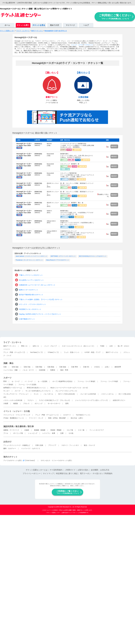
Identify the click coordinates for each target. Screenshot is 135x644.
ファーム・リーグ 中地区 (109, 381)
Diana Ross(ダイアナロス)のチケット (57, 260)
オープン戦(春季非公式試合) (62, 381)
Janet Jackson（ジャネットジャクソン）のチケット (31, 256)
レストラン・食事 (49, 433)
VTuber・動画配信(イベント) (14, 418)
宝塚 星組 (51, 367)
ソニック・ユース (77, 45)
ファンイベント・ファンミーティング (17, 415)
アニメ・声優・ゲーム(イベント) (47, 415)
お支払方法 (105, 470)
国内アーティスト (10, 346)
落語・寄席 (64, 370)
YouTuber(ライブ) (36, 352)
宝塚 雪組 (39, 367)
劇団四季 (118, 367)
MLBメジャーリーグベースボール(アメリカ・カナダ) (69, 388)
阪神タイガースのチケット (29, 290)
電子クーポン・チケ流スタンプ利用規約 (96, 473)
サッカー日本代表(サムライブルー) (38, 391)
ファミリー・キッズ (36, 418)
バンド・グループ (50, 346)
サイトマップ (48, 473)
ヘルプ (86, 25)
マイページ (70, 25)
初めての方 (55, 25)
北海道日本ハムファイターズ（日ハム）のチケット (37, 285)
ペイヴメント (89, 45)
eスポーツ (67, 415)
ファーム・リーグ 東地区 (86, 381)
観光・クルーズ (89, 445)
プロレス (26, 403)
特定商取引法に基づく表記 (67, 473)
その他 (71, 433)
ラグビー (31, 400)
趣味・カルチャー (10, 448)
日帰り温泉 (39, 445)
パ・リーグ (29, 381)
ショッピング (33, 433)
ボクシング (39, 403)
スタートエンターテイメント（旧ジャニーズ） (78, 346)
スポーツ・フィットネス (70, 445)
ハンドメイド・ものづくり (31, 448)
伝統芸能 (42, 370)
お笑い (107, 367)
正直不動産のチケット (27, 319)
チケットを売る (39, 25)
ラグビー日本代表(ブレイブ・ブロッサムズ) (54, 400)
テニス (36, 394)
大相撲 (6, 403)
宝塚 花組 (15, 367)
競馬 (67, 403)
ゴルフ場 (70, 430)
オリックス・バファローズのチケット (33, 304)
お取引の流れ (83, 470)
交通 (62, 433)
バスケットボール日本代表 (13, 400)
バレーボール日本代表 (88, 394)
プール (6, 433)
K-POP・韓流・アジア (93, 352)
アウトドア (52, 445)
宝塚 (5, 367)
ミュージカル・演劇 (10, 370)
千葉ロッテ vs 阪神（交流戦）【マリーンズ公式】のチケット (41, 299)
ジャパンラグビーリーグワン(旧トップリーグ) (91, 400)
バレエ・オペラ (28, 370)
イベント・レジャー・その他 (17, 411)
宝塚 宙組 (63, 367)
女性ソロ (36, 346)
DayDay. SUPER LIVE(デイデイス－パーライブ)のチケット (40, 314)
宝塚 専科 (75, 367)
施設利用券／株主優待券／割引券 (19, 426)
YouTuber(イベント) (83, 415)
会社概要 (94, 470)
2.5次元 (97, 367)
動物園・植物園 (40, 430)
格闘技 (16, 403)
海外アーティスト (112, 352)
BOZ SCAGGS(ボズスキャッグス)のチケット (93, 256)
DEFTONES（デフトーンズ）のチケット (63, 256)
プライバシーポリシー (32, 473)
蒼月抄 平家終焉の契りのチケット (31, 295)
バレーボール (48, 394)
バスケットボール (107, 394)
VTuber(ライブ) (53, 352)
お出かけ (7, 442)
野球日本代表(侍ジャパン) (36, 388)
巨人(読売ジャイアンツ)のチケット (31, 280)
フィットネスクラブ (97, 430)
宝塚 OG (86, 367)
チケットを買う (23, 25)
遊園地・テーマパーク (11, 430)
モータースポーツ (54, 403)
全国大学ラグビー (119, 400)
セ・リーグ (16, 381)
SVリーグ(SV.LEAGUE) (67, 394)
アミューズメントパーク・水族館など (17, 445)
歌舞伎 (53, 370)
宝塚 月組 (27, 367)
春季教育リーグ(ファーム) (13, 388)
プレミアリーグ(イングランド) (66, 391)
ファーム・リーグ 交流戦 (27, 385)
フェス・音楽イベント (72, 352)
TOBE (102, 346)
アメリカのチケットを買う (13, 460)
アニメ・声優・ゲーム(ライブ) (14, 352)
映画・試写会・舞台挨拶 (57, 418)
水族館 (27, 430)
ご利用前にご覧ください (115, 17)
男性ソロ (24, 346)
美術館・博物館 (56, 430)
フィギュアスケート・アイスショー (16, 394)
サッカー (7, 391)
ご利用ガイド (70, 470)
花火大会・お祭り (77, 418)
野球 (5, 381)
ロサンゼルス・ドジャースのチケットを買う (56, 460)
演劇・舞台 (8, 363)
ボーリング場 (18, 433)
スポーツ (7, 378)
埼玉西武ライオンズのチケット (30, 309)
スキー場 (81, 430)
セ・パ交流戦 (43, 381)
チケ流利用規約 (56, 470)
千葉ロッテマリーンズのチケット (31, 275)
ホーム (7, 25)
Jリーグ (18, 391)
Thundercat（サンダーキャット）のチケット (29, 260)
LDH (111, 346)
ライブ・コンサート (12, 342)
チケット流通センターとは (37, 470)
